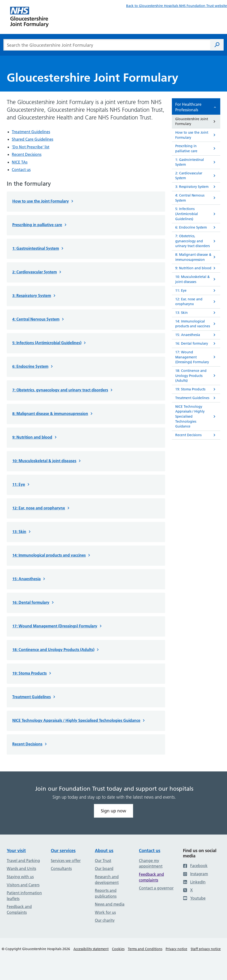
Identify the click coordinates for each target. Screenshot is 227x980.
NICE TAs (20, 162)
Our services (63, 851)
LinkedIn (194, 882)
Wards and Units (21, 868)
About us (104, 851)
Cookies (118, 949)
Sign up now (113, 811)
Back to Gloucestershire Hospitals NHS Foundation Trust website (177, 6)
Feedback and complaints (151, 877)
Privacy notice (176, 949)
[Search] (217, 45)
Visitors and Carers (23, 885)
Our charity (105, 920)
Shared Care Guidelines (32, 139)
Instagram (195, 874)
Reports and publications (106, 893)
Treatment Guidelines (31, 132)
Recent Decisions (27, 154)
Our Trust (103, 861)
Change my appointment (151, 863)
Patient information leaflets (24, 896)
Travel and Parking (23, 861)
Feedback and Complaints (19, 909)
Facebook (195, 866)
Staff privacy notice (206, 949)
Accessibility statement (91, 949)
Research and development (107, 880)
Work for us (105, 912)
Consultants (61, 868)
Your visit (16, 851)
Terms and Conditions (145, 949)
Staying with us (20, 877)
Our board (104, 868)
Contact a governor (156, 888)
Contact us (21, 170)
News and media (110, 904)
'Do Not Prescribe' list (31, 147)
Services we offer (66, 861)
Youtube (194, 898)
